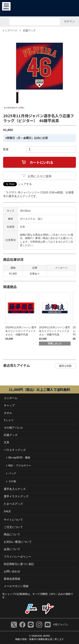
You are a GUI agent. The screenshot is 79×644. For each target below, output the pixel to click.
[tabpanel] (20, 316)
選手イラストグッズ (16, 496)
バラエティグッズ (15, 450)
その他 (12, 481)
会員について (12, 549)
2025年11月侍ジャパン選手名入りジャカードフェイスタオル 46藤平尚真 (21, 331)
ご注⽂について (13, 527)
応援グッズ (29, 30)
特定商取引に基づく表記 (19, 564)
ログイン (70, 21)
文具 (7, 442)
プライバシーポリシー (17, 557)
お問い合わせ (12, 571)
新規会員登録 (12, 579)
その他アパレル (13, 428)
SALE (7, 511)
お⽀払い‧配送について (18, 542)
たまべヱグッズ (13, 504)
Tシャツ (9, 420)
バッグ (12, 473)
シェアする (25, 184)
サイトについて (13, 520)
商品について (12, 534)
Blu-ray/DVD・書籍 (19, 458)
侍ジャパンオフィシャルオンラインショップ (39, 8)
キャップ (9, 405)
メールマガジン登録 (16, 586)
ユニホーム (11, 398)
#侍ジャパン (60, 625)
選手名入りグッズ (15, 489)
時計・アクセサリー (20, 466)
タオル (8, 413)
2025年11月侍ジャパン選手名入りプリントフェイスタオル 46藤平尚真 (55, 331)
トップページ (10, 30)
